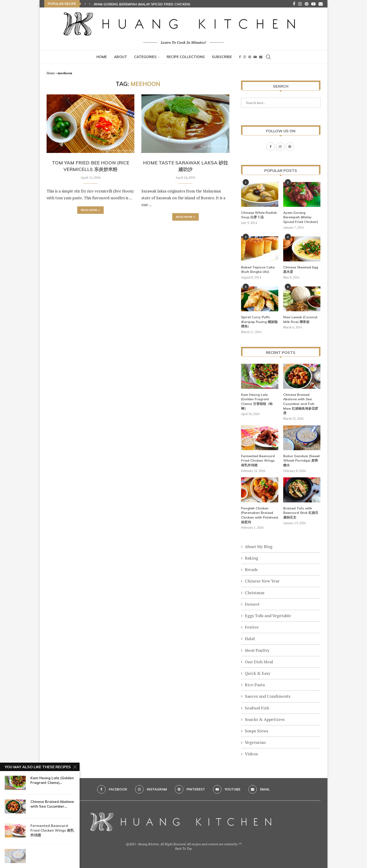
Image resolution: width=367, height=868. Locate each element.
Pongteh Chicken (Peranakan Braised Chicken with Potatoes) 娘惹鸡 (260, 515)
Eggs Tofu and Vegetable (268, 615)
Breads (251, 569)
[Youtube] (313, 4)
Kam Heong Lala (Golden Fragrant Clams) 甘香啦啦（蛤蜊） (257, 401)
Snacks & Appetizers (265, 719)
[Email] (321, 4)
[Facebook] (294, 4)
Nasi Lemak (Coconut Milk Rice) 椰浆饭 (300, 319)
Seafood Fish (257, 708)
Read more (90, 210)
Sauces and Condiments (268, 696)
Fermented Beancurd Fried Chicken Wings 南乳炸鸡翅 (258, 460)
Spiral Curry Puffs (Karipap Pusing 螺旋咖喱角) (259, 321)
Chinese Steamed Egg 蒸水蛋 (301, 269)
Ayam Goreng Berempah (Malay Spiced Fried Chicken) (142, 4)
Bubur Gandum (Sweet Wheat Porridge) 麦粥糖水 (301, 460)
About (121, 57)
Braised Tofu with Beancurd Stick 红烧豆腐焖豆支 (301, 513)
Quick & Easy (258, 673)
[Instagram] (300, 4)
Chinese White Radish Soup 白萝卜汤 (259, 215)
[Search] (268, 57)
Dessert (252, 604)
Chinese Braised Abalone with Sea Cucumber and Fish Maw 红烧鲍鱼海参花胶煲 (301, 404)
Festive (252, 627)
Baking (251, 558)
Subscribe (222, 57)
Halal (250, 638)
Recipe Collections (186, 57)
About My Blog (259, 546)
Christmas (255, 592)
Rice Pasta (255, 684)
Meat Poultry (257, 650)
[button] (85, 4)
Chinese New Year (262, 581)
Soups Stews (257, 731)
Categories (145, 57)
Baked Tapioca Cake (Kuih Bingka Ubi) (258, 269)
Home (102, 57)
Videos (251, 753)
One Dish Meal (259, 661)
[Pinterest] (306, 4)
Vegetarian (255, 742)
